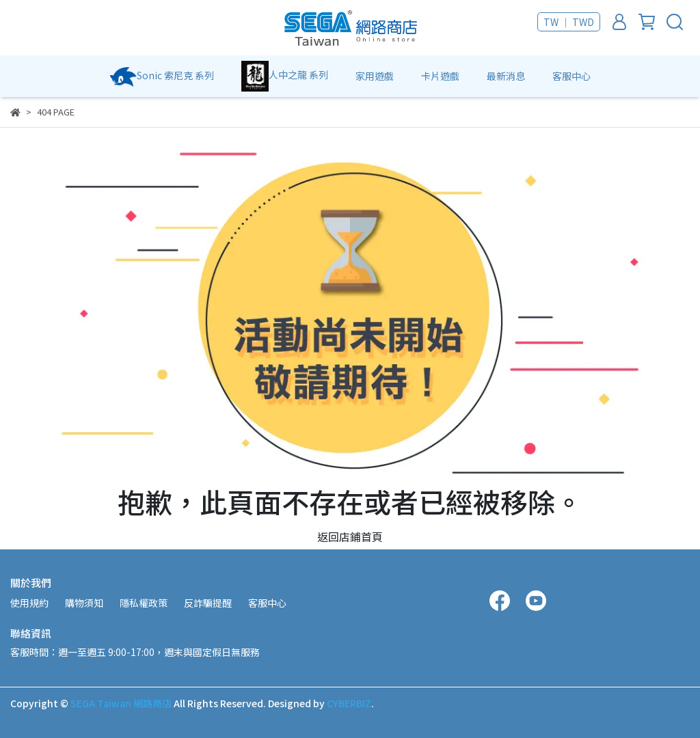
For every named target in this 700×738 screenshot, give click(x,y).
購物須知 (84, 603)
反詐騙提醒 (208, 603)
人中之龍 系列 (285, 76)
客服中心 (571, 76)
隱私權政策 (144, 603)
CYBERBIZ (349, 703)
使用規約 (29, 603)
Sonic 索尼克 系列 (162, 77)
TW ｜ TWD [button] (569, 22)
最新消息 (506, 76)
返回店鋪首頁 (350, 536)
